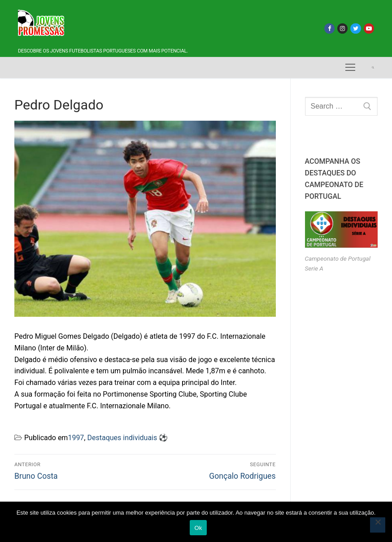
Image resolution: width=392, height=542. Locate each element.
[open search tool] (373, 68)
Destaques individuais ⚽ (127, 438)
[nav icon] (350, 68)
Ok (198, 528)
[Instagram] (342, 28)
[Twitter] (355, 28)
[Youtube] (369, 28)
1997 (76, 438)
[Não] (378, 525)
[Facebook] (329, 28)
